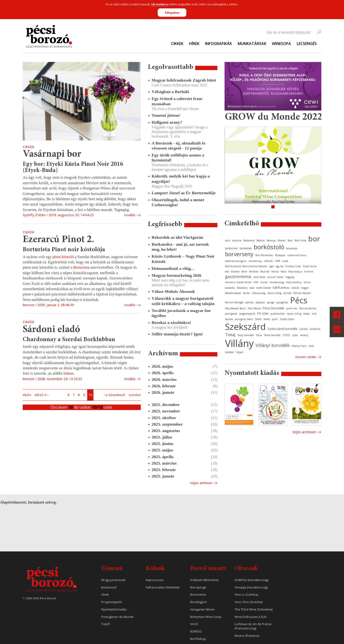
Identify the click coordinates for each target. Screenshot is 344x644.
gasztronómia (238, 276)
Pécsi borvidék (274, 308)
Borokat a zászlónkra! (172, 322)
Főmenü (112, 569)
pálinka (250, 302)
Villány (239, 343)
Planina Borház (308, 308)
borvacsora (292, 248)
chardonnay (255, 261)
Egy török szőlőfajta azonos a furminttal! (178, 158)
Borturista (82, 267)
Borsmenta (198, 595)
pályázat (260, 302)
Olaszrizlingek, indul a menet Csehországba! (178, 202)
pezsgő (271, 302)
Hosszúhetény (294, 282)
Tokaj (230, 335)
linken (69, 373)
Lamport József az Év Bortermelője (184, 193)
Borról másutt (208, 569)
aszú (228, 240)
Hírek (194, 44)
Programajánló (112, 602)
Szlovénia (315, 329)
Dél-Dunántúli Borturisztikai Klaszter (246, 266)
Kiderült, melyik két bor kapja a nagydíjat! (181, 179)
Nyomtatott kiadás (114, 609)
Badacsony (249, 240)
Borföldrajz (198, 639)
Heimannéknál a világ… (173, 268)
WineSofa (281, 44)
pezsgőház (282, 302)
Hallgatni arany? (167, 122)
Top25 (106, 624)
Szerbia (304, 329)
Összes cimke (306, 357)
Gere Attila (259, 277)
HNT (256, 282)
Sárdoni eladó (51, 330)
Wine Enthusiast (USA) (250, 617)
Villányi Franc (299, 346)
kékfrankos (281, 288)
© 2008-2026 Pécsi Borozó (39, 598)
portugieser (231, 314)
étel (227, 272)
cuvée (285, 261)
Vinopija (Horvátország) (251, 587)
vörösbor (230, 352)
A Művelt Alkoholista (204, 580)
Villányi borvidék (273, 345)
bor (314, 239)
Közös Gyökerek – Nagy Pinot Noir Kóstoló (183, 259)
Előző (39, 395)
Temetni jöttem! (166, 115)
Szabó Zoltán (287, 319)
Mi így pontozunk (113, 580)
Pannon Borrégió (234, 302)
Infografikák (218, 44)
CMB (277, 261)
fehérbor (254, 272)
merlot (246, 293)
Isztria (307, 282)
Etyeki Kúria (310, 266)
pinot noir (292, 308)
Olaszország (258, 293)
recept (306, 314)
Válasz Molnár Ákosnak (173, 291)
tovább (130, 215)
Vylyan (240, 352)
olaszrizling (274, 293)
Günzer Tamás (275, 277)
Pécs (299, 300)
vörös (311, 346)
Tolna (259, 335)
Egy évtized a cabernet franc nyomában (177, 101)
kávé (252, 288)
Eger (272, 266)
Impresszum (155, 580)
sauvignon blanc (244, 319)
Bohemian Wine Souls (206, 617)
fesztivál (265, 272)
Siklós (258, 319)
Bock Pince (300, 240)
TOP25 (286, 335)
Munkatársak (252, 44)
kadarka (230, 288)
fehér (244, 272)
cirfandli (268, 261)
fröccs (284, 272)
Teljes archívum (304, 432)
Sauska (229, 319)
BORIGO (196, 631)
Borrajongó (198, 587)
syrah (275, 319)
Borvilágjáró (199, 602)
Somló (267, 319)
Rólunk (155, 569)
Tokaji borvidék (246, 335)
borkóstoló (269, 247)
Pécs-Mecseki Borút (235, 308)
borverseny (239, 254)
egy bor (280, 266)
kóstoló (295, 288)
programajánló (247, 314)
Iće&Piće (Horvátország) (251, 580)
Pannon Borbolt (302, 293)
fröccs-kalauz (295, 272)
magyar (305, 288)
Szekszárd (245, 326)
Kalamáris (242, 288)
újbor (295, 335)
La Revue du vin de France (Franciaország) (253, 626)
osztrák (287, 293)
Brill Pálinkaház (264, 255)
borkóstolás (246, 248)
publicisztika (278, 314)
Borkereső (109, 587)
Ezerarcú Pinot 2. (58, 240)
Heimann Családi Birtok (238, 282)
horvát (264, 282)
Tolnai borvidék (272, 335)
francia (275, 272)
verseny (304, 335)
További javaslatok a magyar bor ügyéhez (181, 313)
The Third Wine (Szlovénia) (254, 609)
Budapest (280, 255)
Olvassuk (246, 569)
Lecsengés (307, 44)
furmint (309, 272)
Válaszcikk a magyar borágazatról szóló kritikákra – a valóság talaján (183, 301)
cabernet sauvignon (236, 261)
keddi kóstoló (264, 288)
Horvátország (277, 282)
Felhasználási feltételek (163, 587)
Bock (290, 240)
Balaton (261, 240)
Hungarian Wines (202, 609)
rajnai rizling (294, 314)
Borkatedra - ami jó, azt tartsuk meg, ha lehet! (180, 247)
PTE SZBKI (263, 314)
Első (26, 395)
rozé (314, 314)
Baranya (271, 240)
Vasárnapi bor (52, 154)
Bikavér (282, 240)
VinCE (194, 624)
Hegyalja (290, 277)
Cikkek (177, 44)
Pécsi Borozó (254, 308)
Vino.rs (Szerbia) (246, 595)
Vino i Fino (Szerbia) (249, 602)
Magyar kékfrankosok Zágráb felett (184, 80)
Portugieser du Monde (118, 617)
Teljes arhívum (201, 483)
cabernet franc (297, 255)
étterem (235, 272)
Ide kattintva (160, 4)
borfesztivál (231, 248)
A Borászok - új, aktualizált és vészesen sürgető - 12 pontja (179, 146)
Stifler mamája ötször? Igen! (177, 334)
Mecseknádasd (233, 293)
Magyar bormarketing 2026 (177, 275)
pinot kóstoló (64, 257)
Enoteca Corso (293, 266)
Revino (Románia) (247, 636)
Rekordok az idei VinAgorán (177, 237)
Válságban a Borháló (170, 92)
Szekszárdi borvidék (282, 329)
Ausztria (237, 240)
